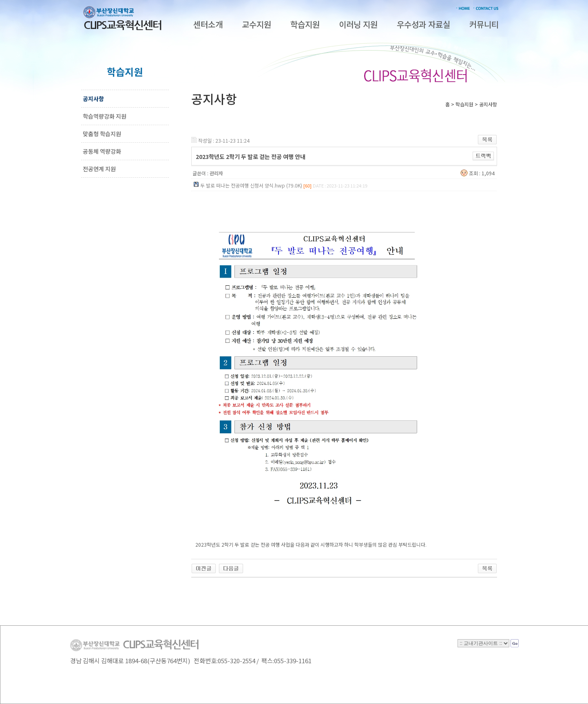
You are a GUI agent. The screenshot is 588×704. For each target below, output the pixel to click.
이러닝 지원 (358, 24)
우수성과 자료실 (423, 24)
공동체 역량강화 (102, 151)
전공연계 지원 (99, 169)
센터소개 (208, 24)
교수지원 (256, 24)
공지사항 (93, 99)
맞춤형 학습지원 (102, 134)
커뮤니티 (484, 24)
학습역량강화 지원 (105, 116)
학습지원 (305, 24)
